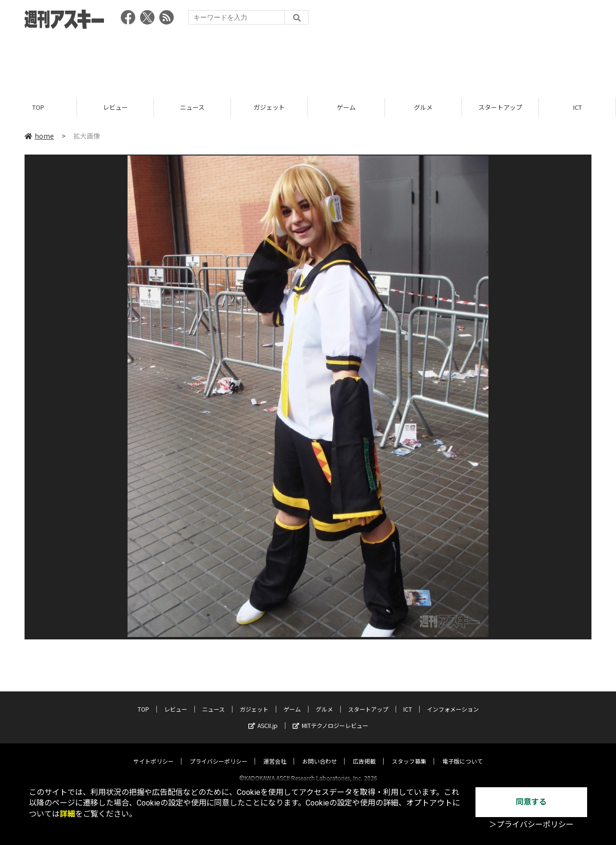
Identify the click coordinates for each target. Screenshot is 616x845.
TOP (38, 107)
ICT (577, 107)
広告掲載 (364, 752)
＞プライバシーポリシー (531, 825)
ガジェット (269, 107)
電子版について (462, 752)
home (39, 136)
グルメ (423, 107)
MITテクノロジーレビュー (330, 717)
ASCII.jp (263, 717)
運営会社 (275, 752)
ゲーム (346, 107)
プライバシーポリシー (218, 752)
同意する (531, 802)
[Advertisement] (308, 60)
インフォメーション (453, 700)
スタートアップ (500, 107)
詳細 (67, 814)
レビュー (115, 107)
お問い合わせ (320, 752)
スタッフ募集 (409, 752)
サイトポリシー (154, 752)
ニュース (192, 107)
